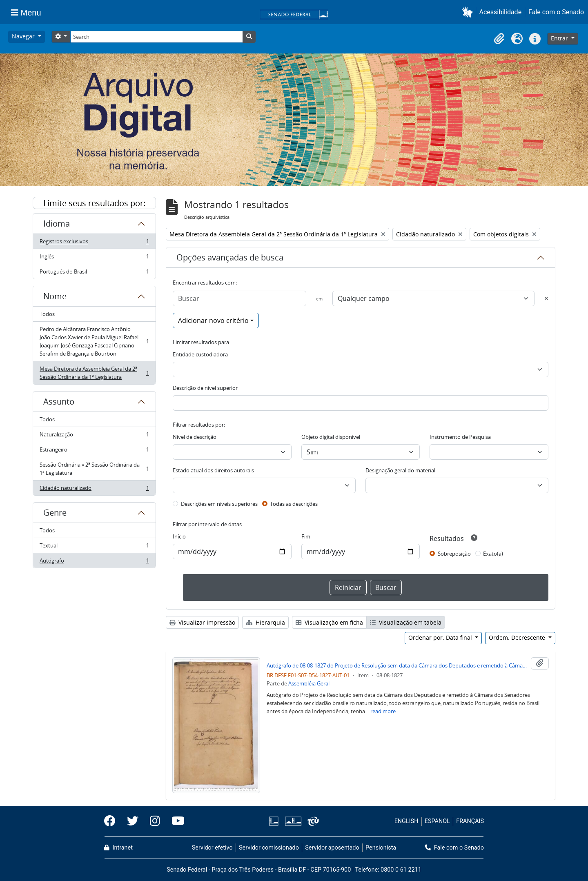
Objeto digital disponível (331, 437)
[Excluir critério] (546, 298)
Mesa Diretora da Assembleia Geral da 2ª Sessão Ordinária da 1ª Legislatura (94, 373)
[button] (469, 12)
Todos (47, 314)
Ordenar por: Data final (441, 637)
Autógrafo (94, 562)
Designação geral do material (400, 470)
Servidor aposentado (332, 848)
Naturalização (94, 436)
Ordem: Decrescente (518, 637)
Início (179, 536)
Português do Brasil (94, 273)
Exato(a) (493, 554)
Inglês (94, 258)
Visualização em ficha (329, 622)
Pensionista (381, 848)
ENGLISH (406, 821)
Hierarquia (265, 622)
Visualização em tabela (406, 622)
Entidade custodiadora (200, 354)
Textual (94, 547)
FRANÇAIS (470, 821)
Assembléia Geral (309, 683)
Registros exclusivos (94, 243)
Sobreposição (454, 554)
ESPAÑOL (437, 821)
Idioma (57, 224)
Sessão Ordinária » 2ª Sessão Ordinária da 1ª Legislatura (94, 469)
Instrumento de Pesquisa (460, 437)
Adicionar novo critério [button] (213, 320)
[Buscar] (239, 298)
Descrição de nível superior (205, 388)
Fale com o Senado (556, 12)
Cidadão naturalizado (94, 489)
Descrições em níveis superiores (219, 504)
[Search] (156, 37)
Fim (306, 536)
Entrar (560, 38)
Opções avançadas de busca (230, 257)
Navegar (24, 36)
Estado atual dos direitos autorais (213, 470)
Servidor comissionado (269, 848)
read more (383, 711)
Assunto (59, 402)
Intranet (118, 848)
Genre (55, 513)
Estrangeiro (94, 451)
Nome (55, 296)
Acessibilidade (501, 12)
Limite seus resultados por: (94, 203)
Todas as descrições (294, 504)
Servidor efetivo (212, 848)
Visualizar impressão (202, 622)
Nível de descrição (195, 437)
